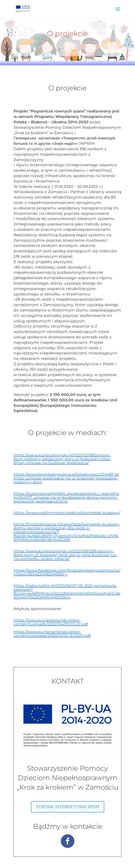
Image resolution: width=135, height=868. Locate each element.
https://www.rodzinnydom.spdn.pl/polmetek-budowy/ (67, 513)
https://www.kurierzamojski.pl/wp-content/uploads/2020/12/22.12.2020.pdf (52, 634)
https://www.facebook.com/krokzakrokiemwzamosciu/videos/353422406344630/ (67, 572)
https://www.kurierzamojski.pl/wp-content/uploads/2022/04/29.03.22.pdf (51, 622)
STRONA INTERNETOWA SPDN (68, 807)
